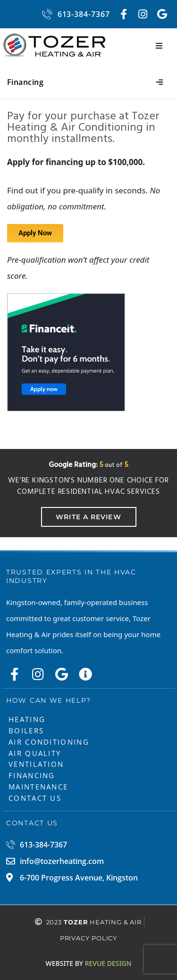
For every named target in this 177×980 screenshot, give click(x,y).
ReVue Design (89, 963)
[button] (159, 46)
